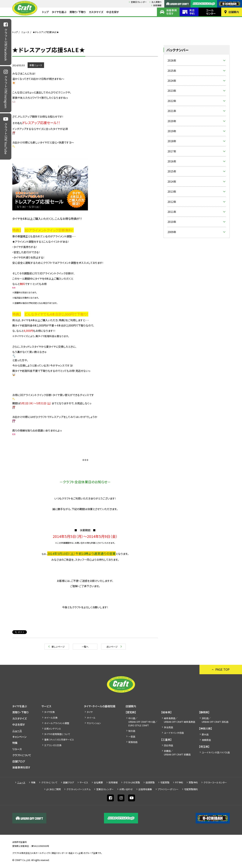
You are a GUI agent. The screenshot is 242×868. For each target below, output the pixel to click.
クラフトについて (22, 755)
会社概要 (98, 782)
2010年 (172, 222)
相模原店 (206, 740)
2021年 (172, 111)
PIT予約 (179, 782)
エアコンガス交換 (53, 745)
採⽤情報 (157, 5)
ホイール (91, 718)
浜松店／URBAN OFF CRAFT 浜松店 (215, 720)
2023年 (172, 91)
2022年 (172, 101)
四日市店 (168, 745)
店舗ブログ (19, 761)
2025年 (172, 71)
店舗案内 (234, 12)
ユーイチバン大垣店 (174, 733)
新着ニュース (36, 65)
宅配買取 (165, 782)
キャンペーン (19, 737)
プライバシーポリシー (168, 789)
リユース (17, 749)
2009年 (172, 232)
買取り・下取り (78, 12)
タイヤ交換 (49, 712)
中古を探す (113, 12)
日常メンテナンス (53, 729)
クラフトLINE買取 (132, 782)
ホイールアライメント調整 (57, 723)
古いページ (112, 647)
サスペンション (94, 723)
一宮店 (132, 736)
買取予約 (193, 782)
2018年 (172, 141)
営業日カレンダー (139, 2)
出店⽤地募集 (145, 789)
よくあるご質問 (54, 789)
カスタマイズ (96, 12)
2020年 (172, 121)
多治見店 (168, 727)
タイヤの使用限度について (57, 734)
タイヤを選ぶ (59, 12)
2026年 (172, 60)
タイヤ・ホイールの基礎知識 (100, 706)
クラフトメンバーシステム (78, 789)
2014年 (172, 181)
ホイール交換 (51, 718)
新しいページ (58, 647)
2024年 (172, 81)
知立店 (132, 731)
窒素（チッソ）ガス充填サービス (59, 739)
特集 (15, 743)
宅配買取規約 (191, 789)
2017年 (172, 151)
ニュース (25, 32)
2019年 (172, 131)
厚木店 (205, 734)
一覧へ (85, 647)
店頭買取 (150, 782)
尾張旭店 (133, 742)
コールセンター (211, 12)
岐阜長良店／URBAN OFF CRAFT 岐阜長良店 (180, 720)
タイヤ (90, 712)
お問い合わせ (126, 789)
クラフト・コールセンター (215, 782)
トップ (45, 12)
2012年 (172, 202)
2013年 (172, 192)
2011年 (172, 212)
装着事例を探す (171, 12)
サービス (46, 706)
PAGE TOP (222, 669)
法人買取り (156, 2)
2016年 (172, 161)
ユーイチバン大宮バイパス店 (216, 752)
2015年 (172, 171)
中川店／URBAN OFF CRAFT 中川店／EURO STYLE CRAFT (143, 722)
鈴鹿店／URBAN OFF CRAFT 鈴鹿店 (177, 753)
